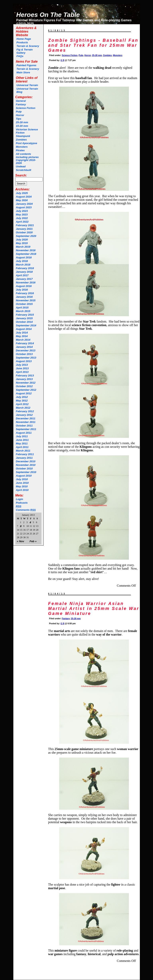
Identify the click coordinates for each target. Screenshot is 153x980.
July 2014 (22, 333)
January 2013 (24, 379)
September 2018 (26, 254)
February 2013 (25, 376)
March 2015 (23, 311)
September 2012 (26, 390)
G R (62, 60)
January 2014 (24, 347)
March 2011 (23, 451)
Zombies (21, 140)
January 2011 (24, 458)
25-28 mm (22, 122)
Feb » (33, 541)
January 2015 (24, 318)
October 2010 (24, 469)
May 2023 (22, 215)
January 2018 (24, 272)
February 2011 (25, 454)
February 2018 (25, 268)
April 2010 (22, 490)
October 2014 (24, 322)
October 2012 (24, 386)
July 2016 (22, 290)
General (21, 101)
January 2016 (24, 297)
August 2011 (24, 433)
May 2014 (22, 336)
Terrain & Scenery (28, 46)
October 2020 (24, 232)
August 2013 (24, 361)
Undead (21, 166)
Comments (26, 510)
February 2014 (25, 343)
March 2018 (23, 265)
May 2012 (22, 401)
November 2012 (26, 383)
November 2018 (26, 250)
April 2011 (22, 447)
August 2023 (24, 207)
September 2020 (26, 236)
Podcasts (22, 503)
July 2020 (22, 240)
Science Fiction (26, 108)
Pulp (19, 112)
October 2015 (24, 304)
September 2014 (26, 325)
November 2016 (26, 283)
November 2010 (26, 465)
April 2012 (22, 404)
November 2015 (26, 300)
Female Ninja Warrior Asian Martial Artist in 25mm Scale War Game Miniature (94, 609)
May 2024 (22, 200)
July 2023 (22, 211)
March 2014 (23, 340)
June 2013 (22, 368)
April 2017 (22, 275)
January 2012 (24, 415)
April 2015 (22, 308)
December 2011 (26, 418)
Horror (20, 115)
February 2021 (25, 225)
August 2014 (24, 329)
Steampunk (23, 136)
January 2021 (24, 229)
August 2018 (24, 257)
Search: (21, 175)
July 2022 (22, 218)
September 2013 (26, 358)
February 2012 (25, 411)
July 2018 (22, 261)
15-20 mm (22, 126)
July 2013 (22, 365)
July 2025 (22, 193)
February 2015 (25, 315)
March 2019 (23, 247)
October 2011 (24, 426)
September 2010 (26, 472)
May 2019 (22, 243)
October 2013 (24, 354)
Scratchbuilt (24, 170)
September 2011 (26, 429)
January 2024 (24, 204)
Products (22, 42)
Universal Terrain (27, 85)
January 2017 (24, 279)
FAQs (20, 56)
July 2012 (22, 397)
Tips (19, 119)
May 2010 (22, 486)
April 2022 (22, 222)
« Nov (21, 541)
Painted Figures (26, 65)
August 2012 (24, 393)
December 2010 (26, 461)
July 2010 (22, 479)
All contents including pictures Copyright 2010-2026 (27, 158)
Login (20, 499)
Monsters (22, 147)
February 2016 (25, 293)
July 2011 (22, 436)
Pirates (20, 150)
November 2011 (26, 422)
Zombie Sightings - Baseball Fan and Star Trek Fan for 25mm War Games (93, 45)
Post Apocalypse (27, 143)
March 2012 (23, 408)
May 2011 (22, 443)
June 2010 (22, 483)
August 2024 (24, 197)
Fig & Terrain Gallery (25, 51)
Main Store (23, 72)
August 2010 (24, 476)
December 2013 (26, 350)
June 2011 (22, 440)
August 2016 (24, 286)
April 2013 (22, 372)
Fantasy (21, 104)
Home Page (24, 39)
